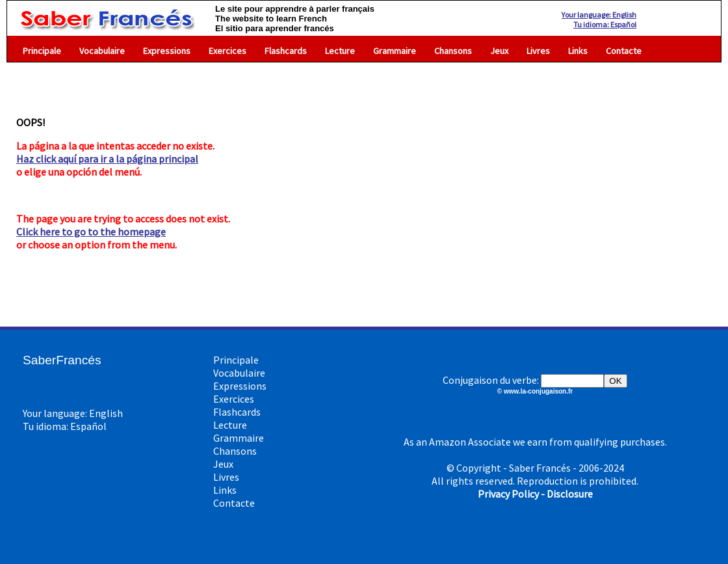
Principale (42, 51)
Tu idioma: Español (605, 24)
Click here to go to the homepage (91, 232)
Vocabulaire (102, 51)
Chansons (453, 51)
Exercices (227, 51)
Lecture (340, 51)
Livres (538, 51)
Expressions (167, 51)
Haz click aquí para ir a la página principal (107, 159)
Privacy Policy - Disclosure (535, 494)
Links (578, 51)
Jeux (499, 51)
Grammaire (395, 51)
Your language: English (599, 15)
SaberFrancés (62, 360)
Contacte (624, 51)
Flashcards (286, 51)
